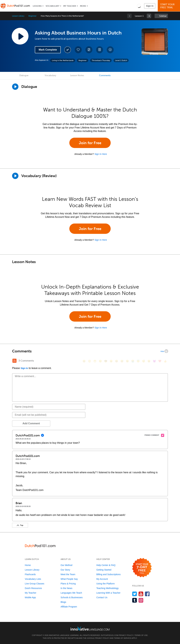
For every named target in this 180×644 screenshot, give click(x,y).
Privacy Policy (126, 635)
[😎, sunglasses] (106, 361)
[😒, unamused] (100, 361)
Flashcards (30, 574)
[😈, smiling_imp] (154, 361)
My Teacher (70, 6)
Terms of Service (123, 638)
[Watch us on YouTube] (141, 594)
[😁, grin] (95, 361)
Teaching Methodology (107, 588)
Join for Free (90, 143)
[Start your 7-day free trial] (142, 568)
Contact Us (102, 597)
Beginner (33, 16)
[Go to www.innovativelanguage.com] (90, 629)
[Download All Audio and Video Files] (110, 50)
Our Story (65, 570)
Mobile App (30, 597)
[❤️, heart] (160, 361)
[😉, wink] (127, 361)
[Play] (15, 176)
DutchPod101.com (109, 635)
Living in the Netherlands (63, 60)
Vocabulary (52, 6)
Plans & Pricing (68, 584)
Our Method (66, 565)
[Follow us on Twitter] (135, 594)
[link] (149, 16)
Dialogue (24, 75)
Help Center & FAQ (106, 565)
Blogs (63, 602)
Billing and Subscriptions (109, 574)
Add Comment (29, 423)
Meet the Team (68, 574)
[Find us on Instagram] (141, 600)
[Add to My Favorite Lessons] (78, 50)
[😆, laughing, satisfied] (117, 361)
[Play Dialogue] (15, 87)
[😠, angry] (111, 361)
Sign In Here (101, 154)
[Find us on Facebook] (147, 594)
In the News (66, 588)
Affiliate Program (69, 607)
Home (28, 565)
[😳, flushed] (90, 361)
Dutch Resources (33, 588)
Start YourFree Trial (169, 6)
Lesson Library (18, 16)
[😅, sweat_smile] (122, 361)
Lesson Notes (77, 75)
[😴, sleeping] (144, 361)
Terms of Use (141, 635)
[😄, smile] (84, 361)
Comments (105, 75)
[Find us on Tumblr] (135, 600)
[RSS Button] (14, 361)
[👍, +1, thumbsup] (165, 361)
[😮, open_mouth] (149, 361)
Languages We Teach (71, 593)
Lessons (37, 6)
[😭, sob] (133, 361)
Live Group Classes (35, 584)
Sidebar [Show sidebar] (163, 16)
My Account (102, 579)
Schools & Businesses (72, 597)
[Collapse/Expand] (90, 351)
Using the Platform (106, 584)
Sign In (150, 6)
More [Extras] (83, 6)
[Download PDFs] (100, 50)
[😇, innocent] (138, 361)
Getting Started (104, 570)
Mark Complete (48, 50)
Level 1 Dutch (121, 60)
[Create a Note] (89, 50)
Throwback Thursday (101, 60)
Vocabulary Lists (33, 579)
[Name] (49, 407)
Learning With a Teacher (108, 593)
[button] (139, 6)
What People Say (69, 579)
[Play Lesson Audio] (20, 36)
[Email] (49, 415)
